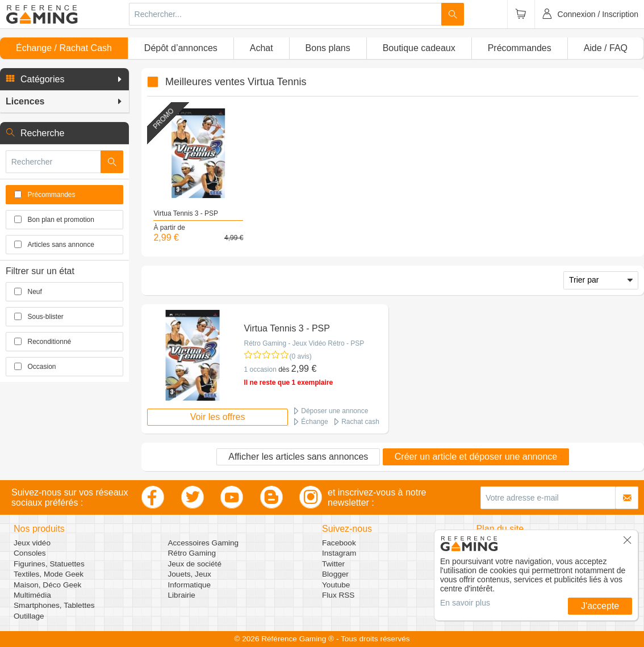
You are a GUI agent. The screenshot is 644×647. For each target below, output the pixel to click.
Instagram (339, 553)
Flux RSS (338, 595)
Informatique (190, 585)
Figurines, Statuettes (49, 564)
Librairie (182, 595)
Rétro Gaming (192, 553)
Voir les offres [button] (218, 417)
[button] (64, 79)
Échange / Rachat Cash (64, 48)
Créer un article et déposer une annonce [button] (476, 457)
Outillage (29, 616)
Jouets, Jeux (190, 574)
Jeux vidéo (32, 543)
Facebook (339, 543)
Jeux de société (195, 564)
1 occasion (260, 369)
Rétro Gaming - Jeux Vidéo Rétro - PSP (304, 343)
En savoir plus (465, 603)
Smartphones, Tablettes (54, 605)
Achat (262, 48)
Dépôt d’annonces (181, 48)
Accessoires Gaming (204, 543)
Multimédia (32, 595)
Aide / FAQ (606, 48)
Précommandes (520, 48)
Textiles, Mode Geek (49, 574)
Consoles (30, 553)
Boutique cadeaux (419, 48)
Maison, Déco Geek (47, 585)
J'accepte (600, 606)
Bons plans (328, 48)
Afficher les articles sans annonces (298, 457)
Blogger (335, 574)
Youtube (336, 585)
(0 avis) (300, 356)
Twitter (333, 564)
